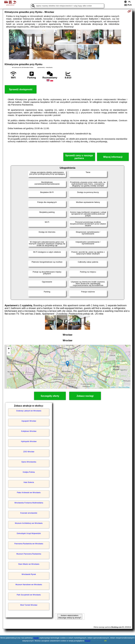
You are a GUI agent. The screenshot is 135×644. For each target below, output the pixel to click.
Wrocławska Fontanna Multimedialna (29, 503)
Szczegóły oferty (50, 396)
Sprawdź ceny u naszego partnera (79, 157)
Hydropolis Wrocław (29, 441)
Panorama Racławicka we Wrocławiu (29, 544)
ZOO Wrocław (29, 452)
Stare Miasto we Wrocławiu (29, 564)
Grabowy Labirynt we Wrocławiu (29, 411)
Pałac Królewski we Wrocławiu (29, 493)
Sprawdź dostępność (21, 89)
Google (36, 638)
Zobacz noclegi (85, 396)
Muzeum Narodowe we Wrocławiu (29, 585)
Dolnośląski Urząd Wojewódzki (29, 533)
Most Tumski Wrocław (29, 605)
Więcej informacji (113, 157)
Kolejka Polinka (29, 472)
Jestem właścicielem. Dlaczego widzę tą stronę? (70, 617)
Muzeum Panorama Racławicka (29, 554)
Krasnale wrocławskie (29, 513)
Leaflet (113, 387)
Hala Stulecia (29, 482)
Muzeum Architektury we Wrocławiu (29, 523)
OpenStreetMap (124, 387)
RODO (88, 641)
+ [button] (9, 349)
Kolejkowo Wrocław (29, 431)
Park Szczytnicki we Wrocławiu (29, 595)
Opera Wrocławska (29, 462)
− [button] (9, 353)
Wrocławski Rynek (29, 574)
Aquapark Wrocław (29, 421)
